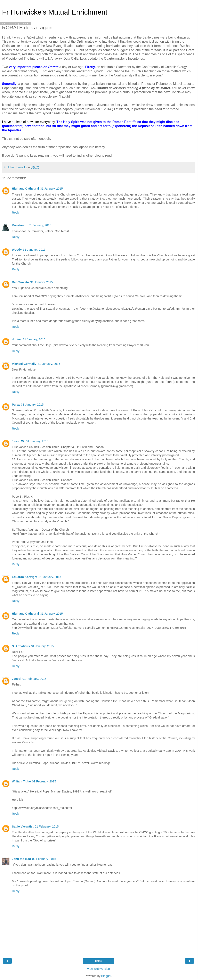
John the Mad (21, 859)
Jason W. (18, 441)
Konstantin (20, 225)
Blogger (106, 976)
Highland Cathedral (25, 189)
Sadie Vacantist (23, 827)
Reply (16, 213)
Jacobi (17, 679)
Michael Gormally (24, 364)
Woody (17, 250)
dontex (17, 339)
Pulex (16, 405)
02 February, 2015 (44, 859)
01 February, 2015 (35, 679)
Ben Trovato (20, 282)
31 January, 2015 (51, 189)
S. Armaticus (21, 646)
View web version (98, 969)
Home (98, 961)
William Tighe (21, 781)
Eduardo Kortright (25, 577)
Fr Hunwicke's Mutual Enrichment (55, 12)
